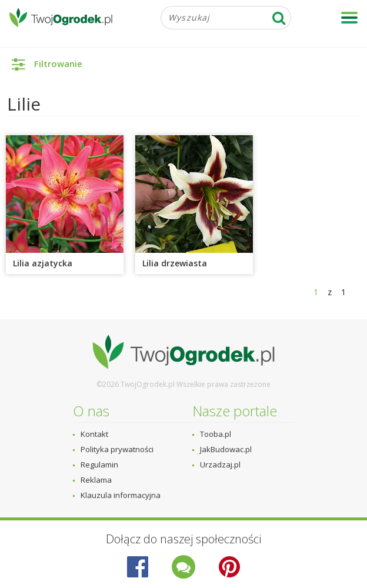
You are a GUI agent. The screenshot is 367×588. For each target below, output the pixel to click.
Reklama (96, 480)
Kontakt (94, 434)
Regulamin (99, 465)
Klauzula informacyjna (121, 495)
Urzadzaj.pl (220, 465)
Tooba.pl (216, 434)
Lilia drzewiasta (175, 263)
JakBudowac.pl (226, 449)
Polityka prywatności (117, 449)
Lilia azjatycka (43, 263)
